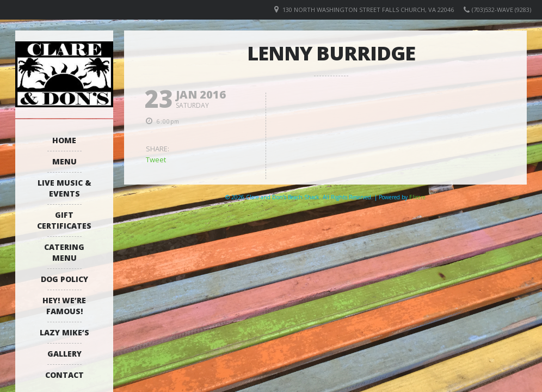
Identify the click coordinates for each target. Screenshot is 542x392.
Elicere (417, 197)
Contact (64, 375)
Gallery (64, 354)
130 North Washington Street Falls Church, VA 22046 (368, 10)
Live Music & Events (64, 188)
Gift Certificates (64, 220)
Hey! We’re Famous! (64, 306)
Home (64, 140)
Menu (64, 161)
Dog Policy (64, 279)
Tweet (156, 160)
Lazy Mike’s (64, 332)
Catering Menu (64, 252)
